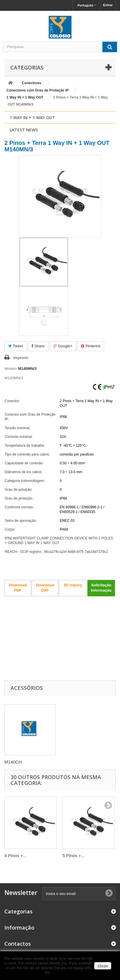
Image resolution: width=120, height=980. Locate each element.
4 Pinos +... (15, 855)
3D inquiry (73, 585)
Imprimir (21, 358)
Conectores (32, 83)
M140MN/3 (27, 369)
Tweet (16, 346)
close (103, 966)
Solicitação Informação (101, 588)
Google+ (63, 346)
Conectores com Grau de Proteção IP (38, 90)
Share (38, 346)
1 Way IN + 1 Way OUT (25, 97)
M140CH (13, 762)
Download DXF (45, 588)
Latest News (24, 130)
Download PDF (18, 588)
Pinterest (91, 346)
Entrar (108, 5)
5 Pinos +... (73, 855)
